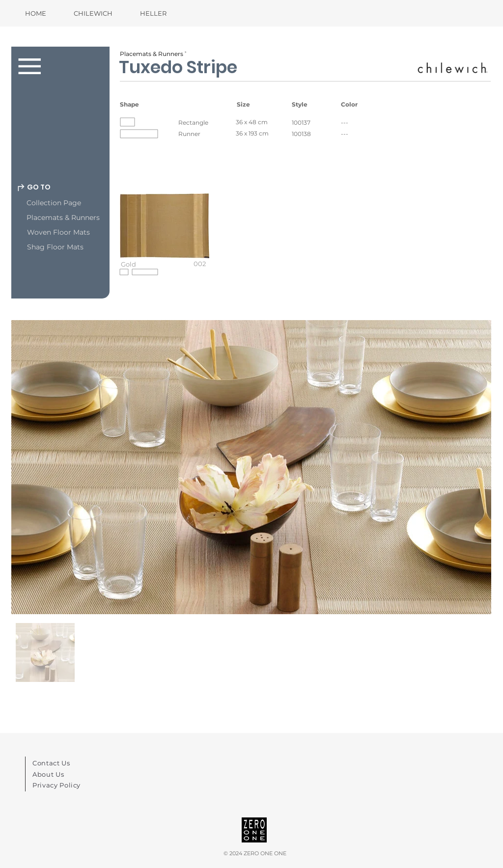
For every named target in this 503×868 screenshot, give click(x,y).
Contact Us (51, 763)
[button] (165, 239)
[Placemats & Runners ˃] (154, 54)
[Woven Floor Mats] (76, 233)
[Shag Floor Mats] (76, 247)
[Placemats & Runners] (76, 218)
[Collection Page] (76, 203)
